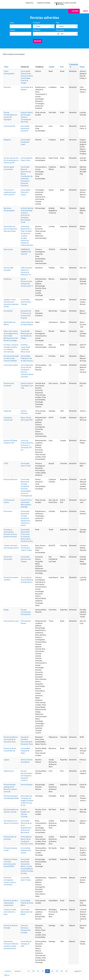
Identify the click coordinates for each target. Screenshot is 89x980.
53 (57, 971)
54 (62, 971)
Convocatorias (44, 3)
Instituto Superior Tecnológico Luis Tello (27, 386)
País (58, 23)
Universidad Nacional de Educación (25, 128)
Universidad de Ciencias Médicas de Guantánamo (27, 580)
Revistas (29, 3)
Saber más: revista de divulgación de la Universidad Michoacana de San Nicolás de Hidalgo (11, 336)
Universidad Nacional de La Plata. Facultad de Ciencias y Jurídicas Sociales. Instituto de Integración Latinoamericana (27, 236)
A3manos (7, 87)
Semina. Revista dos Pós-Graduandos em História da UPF (11, 160)
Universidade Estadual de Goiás (25, 751)
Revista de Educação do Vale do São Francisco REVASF (11, 358)
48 (33, 971)
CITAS (6, 463)
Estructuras (8, 511)
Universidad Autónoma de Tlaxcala (26, 302)
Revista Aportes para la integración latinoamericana (10, 229)
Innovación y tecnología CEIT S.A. (26, 447)
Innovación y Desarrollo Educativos (25, 183)
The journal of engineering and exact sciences (10, 192)
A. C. (32, 286)
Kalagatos (7, 140)
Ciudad (12, 30)
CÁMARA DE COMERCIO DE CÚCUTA (26, 252)
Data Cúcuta (8, 249)
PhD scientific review (11, 621)
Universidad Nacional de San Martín (27, 912)
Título (12, 23)
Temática (36, 23)
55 (67, 971)
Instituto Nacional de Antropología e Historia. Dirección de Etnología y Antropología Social (27, 215)
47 (29, 971)
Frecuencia (60, 30)
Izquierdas (8, 411)
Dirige (82, 67)
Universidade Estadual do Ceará (25, 142)
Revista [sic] (8, 311)
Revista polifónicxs (11, 479)
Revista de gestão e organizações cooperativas (11, 903)
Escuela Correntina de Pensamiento (26, 612)
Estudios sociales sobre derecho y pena (10, 912)
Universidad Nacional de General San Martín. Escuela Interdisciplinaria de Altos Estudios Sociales (27, 866)
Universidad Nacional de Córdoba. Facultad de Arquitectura (25, 516)
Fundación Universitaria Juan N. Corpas (26, 548)
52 (52, 971)
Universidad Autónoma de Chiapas (26, 559)
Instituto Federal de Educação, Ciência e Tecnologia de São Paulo (27, 117)
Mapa (86, 11)
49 (38, 971)
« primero (8, 971)
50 (43, 971)
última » (7, 975)
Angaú (6, 610)
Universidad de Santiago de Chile (26, 944)
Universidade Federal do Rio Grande (26, 850)
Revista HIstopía (27, 785)
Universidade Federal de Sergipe (25, 81)
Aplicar (37, 41)
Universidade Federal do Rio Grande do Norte (27, 74)
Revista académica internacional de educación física (11, 739)
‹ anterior (17, 971)
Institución (37, 30)
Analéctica (8, 279)
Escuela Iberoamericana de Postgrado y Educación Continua (27, 776)
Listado (75, 11)
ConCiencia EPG (10, 126)
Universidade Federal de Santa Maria (27, 903)
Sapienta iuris (9, 771)
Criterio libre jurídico (11, 365)
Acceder (60, 4)
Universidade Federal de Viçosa (25, 192)
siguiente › (78, 971)
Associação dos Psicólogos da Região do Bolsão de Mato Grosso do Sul (27, 801)
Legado (6, 760)
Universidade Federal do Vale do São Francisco (27, 358)
